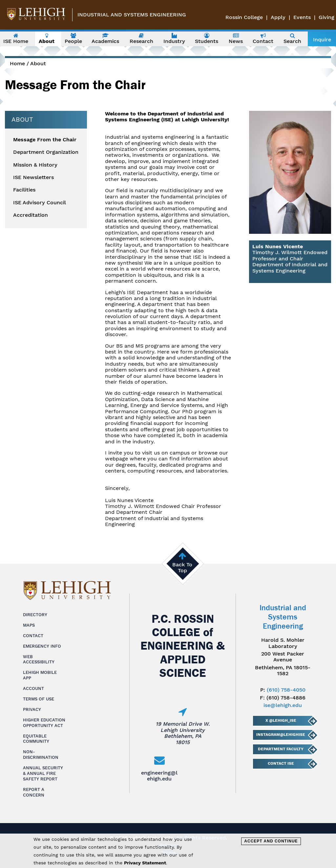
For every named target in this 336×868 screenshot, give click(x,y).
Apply (278, 17)
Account (33, 688)
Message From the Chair (45, 140)
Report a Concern (34, 792)
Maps (29, 625)
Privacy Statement (145, 863)
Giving (326, 17)
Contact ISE (281, 763)
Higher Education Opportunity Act (44, 723)
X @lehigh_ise (281, 720)
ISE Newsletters (33, 177)
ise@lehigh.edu (283, 705)
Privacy (32, 709)
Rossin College (244, 17)
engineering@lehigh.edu (159, 776)
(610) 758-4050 (286, 690)
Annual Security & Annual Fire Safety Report (43, 773)
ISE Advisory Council (40, 203)
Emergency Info (42, 646)
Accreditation (31, 215)
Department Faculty (281, 749)
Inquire (322, 40)
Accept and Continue (271, 841)
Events (302, 17)
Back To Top (182, 567)
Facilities (24, 190)
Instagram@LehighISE (281, 735)
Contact (33, 636)
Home (17, 63)
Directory (35, 615)
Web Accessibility (39, 659)
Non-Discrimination (41, 755)
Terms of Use (39, 699)
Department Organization (46, 152)
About (38, 63)
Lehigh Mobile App (40, 675)
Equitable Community (36, 739)
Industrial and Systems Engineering (132, 15)
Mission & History (35, 165)
